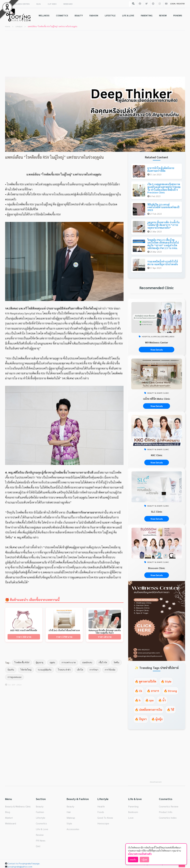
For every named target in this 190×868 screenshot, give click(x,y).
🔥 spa (149, 700)
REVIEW (163, 15)
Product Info (166, 812)
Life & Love (42, 829)
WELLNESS (44, 15)
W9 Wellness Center (157, 342)
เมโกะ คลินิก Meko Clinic (157, 399)
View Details (157, 350)
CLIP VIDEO (52, 4)
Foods (101, 812)
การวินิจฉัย (110, 670)
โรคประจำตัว (64, 670)
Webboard (11, 823)
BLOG (39, 4)
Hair (69, 812)
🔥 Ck (139, 691)
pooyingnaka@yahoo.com (20, 866)
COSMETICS (62, 15)
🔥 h (138, 700)
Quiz (38, 846)
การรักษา (94, 670)
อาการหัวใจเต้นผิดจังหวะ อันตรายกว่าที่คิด (161, 169)
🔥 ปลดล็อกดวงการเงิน (149, 710)
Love (131, 818)
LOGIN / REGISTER (177, 4)
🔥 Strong (170, 691)
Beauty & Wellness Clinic (18, 806)
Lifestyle (41, 818)
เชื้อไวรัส (103, 662)
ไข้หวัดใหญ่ (26, 670)
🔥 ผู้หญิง (157, 719)
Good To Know (105, 818)
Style (69, 823)
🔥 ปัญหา (141, 719)
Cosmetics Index (168, 818)
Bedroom (133, 812)
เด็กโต (80, 670)
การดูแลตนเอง (14, 677)
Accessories (73, 829)
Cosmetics (41, 823)
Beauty (40, 806)
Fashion (40, 812)
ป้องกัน (11, 670)
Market (9, 818)
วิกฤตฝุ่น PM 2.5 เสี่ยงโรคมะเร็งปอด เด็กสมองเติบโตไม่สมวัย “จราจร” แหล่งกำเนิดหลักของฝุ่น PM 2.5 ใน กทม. (163, 244)
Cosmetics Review (169, 806)
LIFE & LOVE (128, 15)
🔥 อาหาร (153, 691)
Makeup (71, 818)
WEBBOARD (68, 4)
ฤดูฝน (52, 662)
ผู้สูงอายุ (40, 662)
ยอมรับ (133, 860)
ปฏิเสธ (144, 860)
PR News (41, 840)
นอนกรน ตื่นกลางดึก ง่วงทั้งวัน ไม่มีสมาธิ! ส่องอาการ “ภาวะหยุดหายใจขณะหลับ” (163, 225)
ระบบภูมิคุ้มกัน (45, 670)
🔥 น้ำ (162, 700)
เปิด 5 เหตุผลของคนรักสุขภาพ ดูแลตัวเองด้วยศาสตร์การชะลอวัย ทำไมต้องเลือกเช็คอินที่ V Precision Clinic (164, 188)
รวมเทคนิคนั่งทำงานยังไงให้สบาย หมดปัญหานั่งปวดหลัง (163, 263)
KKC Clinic (157, 455)
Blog (8, 812)
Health (101, 806)
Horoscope (103, 823)
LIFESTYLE (110, 15)
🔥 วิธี (171, 710)
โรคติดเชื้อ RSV (22, 662)
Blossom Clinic (157, 568)
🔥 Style (166, 681)
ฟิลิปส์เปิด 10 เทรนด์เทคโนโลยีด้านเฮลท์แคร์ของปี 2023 (163, 207)
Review (40, 835)
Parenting (133, 806)
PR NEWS (178, 15)
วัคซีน (116, 662)
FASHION (94, 15)
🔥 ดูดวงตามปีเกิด (146, 681)
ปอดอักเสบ (87, 662)
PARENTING (147, 15)
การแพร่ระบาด (69, 662)
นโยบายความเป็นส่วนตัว (140, 854)
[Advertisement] (95, 54)
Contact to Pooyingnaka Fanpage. (24, 863)
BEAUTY (79, 15)
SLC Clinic (157, 512)
